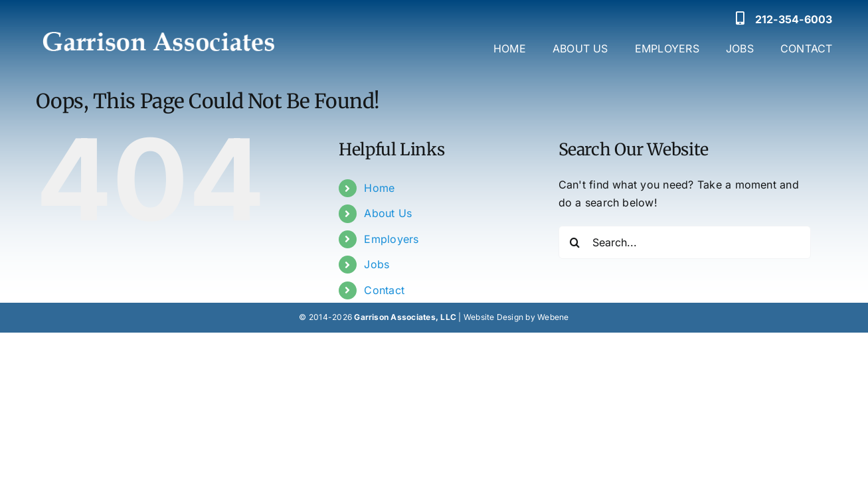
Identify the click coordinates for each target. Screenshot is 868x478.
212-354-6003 (794, 19)
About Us (388, 213)
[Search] (575, 242)
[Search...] (685, 242)
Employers (391, 239)
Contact (384, 290)
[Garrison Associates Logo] (157, 23)
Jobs (377, 264)
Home (379, 188)
